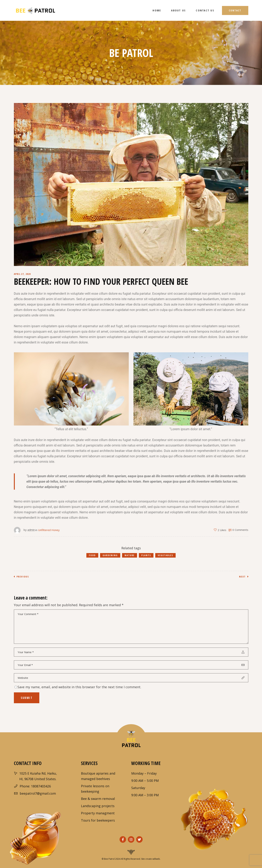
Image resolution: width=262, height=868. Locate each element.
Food (92, 555)
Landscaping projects (98, 806)
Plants (146, 555)
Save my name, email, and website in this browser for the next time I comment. (79, 687)
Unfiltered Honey (49, 530)
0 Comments (240, 530)
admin (31, 530)
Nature (130, 555)
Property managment (98, 813)
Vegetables (165, 555)
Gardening (110, 555)
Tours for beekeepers (98, 820)
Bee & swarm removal (98, 799)
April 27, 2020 (22, 274)
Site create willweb (151, 859)
